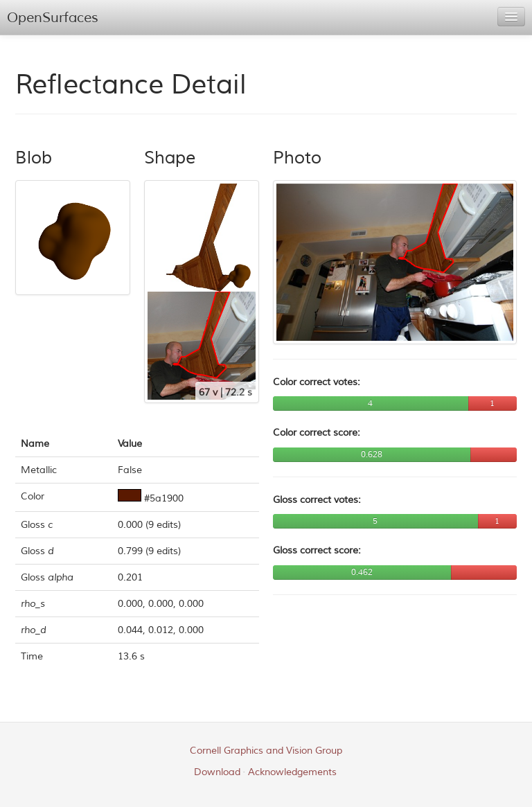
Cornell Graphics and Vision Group (266, 751)
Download (217, 772)
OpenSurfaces (53, 18)
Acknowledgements (292, 772)
